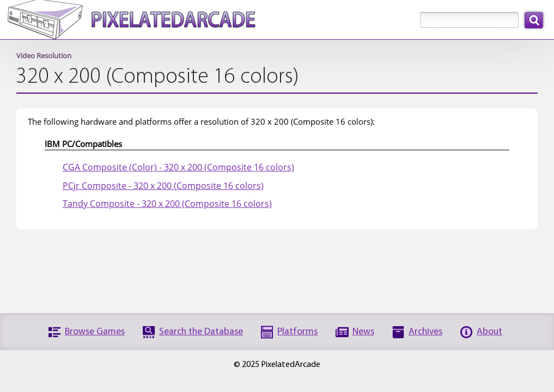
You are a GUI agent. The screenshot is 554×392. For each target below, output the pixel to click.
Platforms (297, 332)
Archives (425, 332)
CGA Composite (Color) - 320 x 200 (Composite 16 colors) (178, 167)
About (489, 332)
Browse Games (95, 332)
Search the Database (201, 332)
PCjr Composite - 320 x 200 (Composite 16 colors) (163, 186)
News (363, 332)
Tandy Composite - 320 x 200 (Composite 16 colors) (167, 204)
